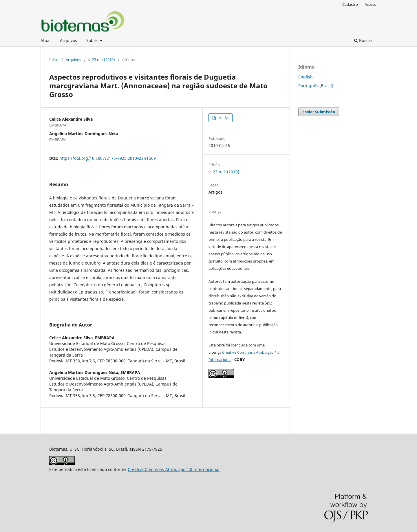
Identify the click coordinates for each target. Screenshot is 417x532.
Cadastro (350, 4)
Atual (46, 40)
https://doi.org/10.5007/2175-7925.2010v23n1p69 (108, 158)
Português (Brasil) (316, 86)
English (306, 77)
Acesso (371, 4)
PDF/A (223, 118)
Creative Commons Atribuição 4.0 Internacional (174, 469)
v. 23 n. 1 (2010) (102, 60)
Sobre (93, 40)
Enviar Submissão (319, 112)
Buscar (363, 40)
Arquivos (68, 40)
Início (54, 60)
